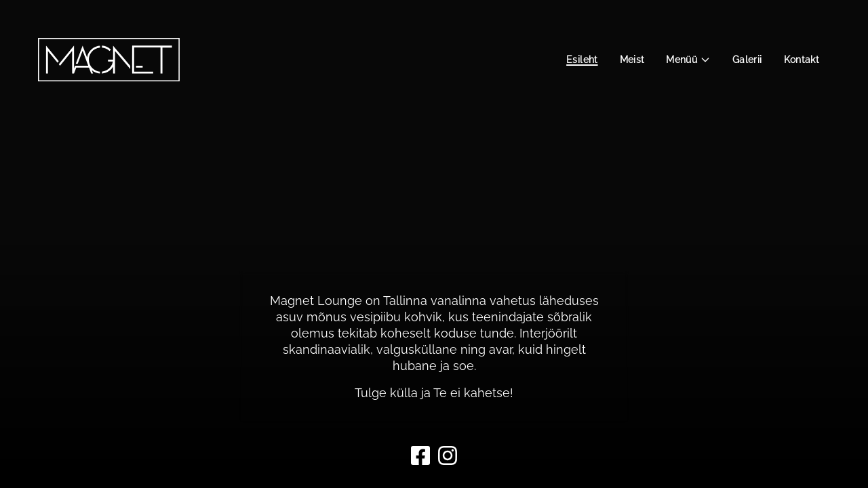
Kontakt (802, 60)
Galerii (747, 60)
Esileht (582, 60)
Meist (632, 60)
